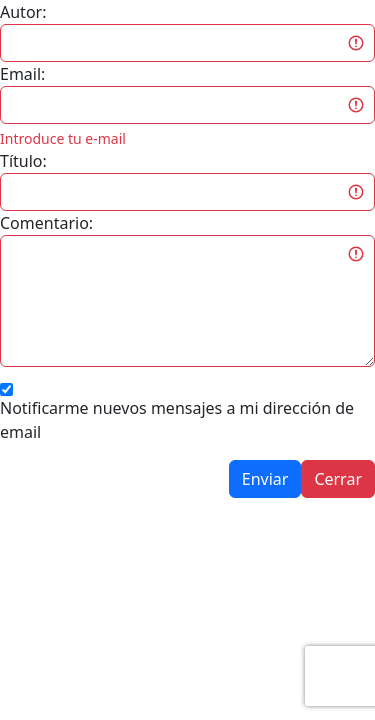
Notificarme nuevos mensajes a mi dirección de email (177, 420)
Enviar (265, 479)
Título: (23, 161)
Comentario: (46, 223)
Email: (22, 74)
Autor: (23, 12)
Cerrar (338, 479)
